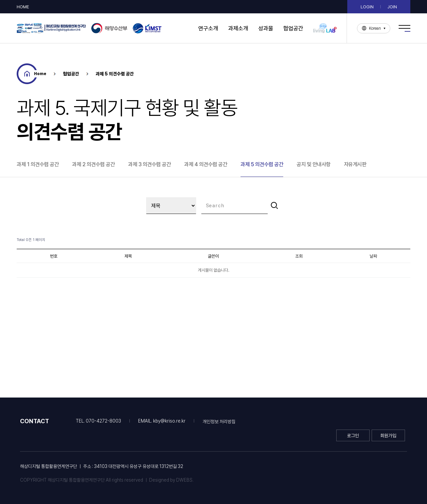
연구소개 (208, 28)
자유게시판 (355, 164)
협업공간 (293, 28)
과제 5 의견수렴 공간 (262, 164)
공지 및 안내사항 (314, 164)
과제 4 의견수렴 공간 (206, 164)
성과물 (266, 28)
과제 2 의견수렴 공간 (93, 164)
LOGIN (367, 7)
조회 (299, 256)
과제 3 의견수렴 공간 (149, 164)
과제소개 (238, 28)
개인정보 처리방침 (219, 422)
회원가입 (388, 436)
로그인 (353, 436)
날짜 (373, 256)
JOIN (392, 7)
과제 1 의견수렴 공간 (38, 164)
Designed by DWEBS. (171, 480)
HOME (23, 7)
